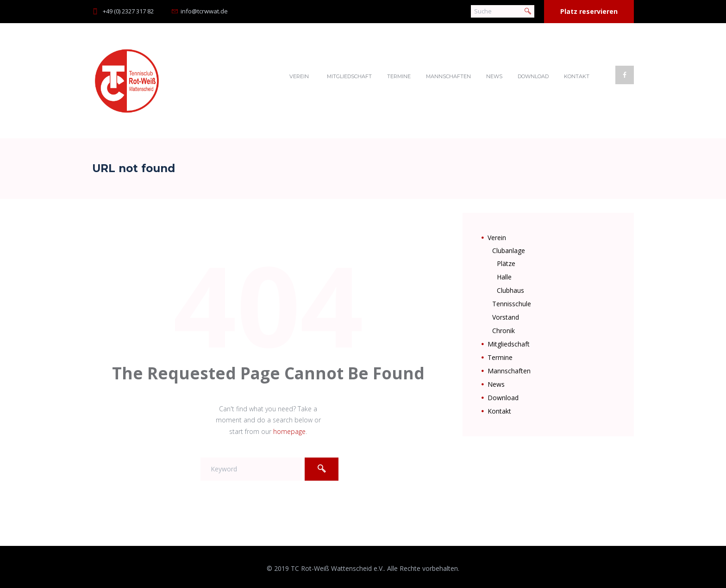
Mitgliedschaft (349, 76)
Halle (504, 277)
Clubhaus (510, 290)
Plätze (506, 263)
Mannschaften (448, 76)
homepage (289, 431)
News (494, 76)
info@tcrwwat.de (204, 11)
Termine (399, 76)
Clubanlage (509, 251)
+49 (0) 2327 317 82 (128, 11)
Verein (299, 76)
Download (533, 76)
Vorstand (506, 317)
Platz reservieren (589, 11)
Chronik (504, 331)
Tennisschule (512, 304)
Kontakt (577, 76)
